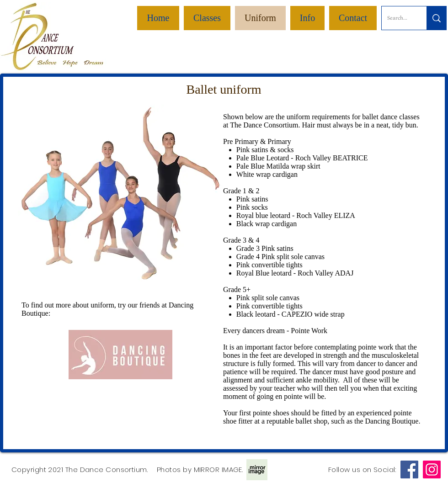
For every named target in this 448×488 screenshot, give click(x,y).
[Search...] (397, 18)
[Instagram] (432, 469)
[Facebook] (409, 469)
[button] (307, 18)
